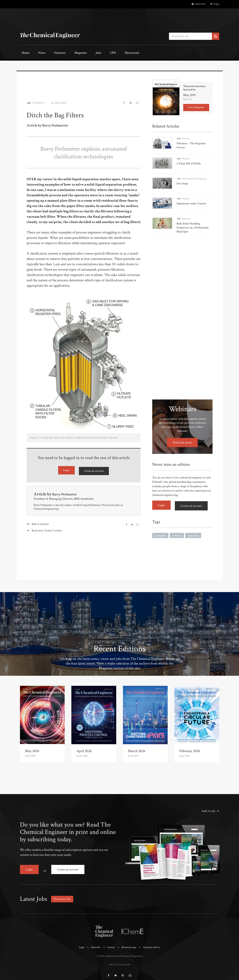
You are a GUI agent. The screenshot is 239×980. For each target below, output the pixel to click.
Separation (195, 528)
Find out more (182, 436)
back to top (208, 810)
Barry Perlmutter (67, 493)
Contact (110, 944)
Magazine (69, 53)
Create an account (94, 470)
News (37, 53)
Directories (111, 53)
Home (24, 53)
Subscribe (198, 4)
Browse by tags (129, 944)
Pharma (186, 157)
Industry (186, 212)
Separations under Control (193, 199)
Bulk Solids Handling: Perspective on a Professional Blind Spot (194, 221)
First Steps (183, 180)
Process (185, 138)
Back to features (40, 523)
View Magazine (196, 106)
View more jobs (63, 895)
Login (215, 4)
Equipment (40, 102)
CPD (95, 53)
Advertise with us (154, 944)
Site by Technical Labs (120, 960)
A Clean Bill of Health (189, 162)
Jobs (84, 53)
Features (52, 53)
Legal (78, 944)
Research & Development (194, 175)
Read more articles (47, 529)
